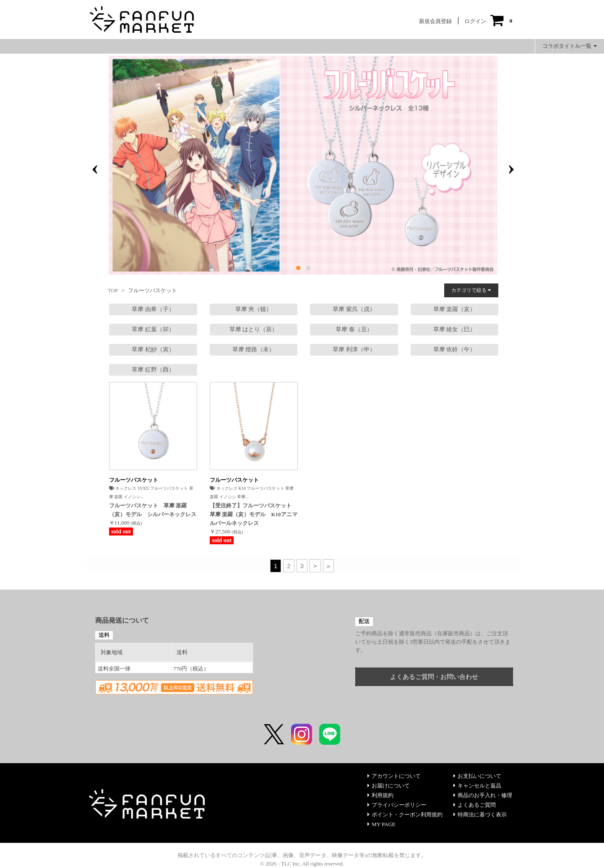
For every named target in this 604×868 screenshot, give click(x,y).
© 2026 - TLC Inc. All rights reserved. (302, 864)
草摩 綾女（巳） (455, 329)
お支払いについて (477, 776)
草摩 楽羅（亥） (455, 309)
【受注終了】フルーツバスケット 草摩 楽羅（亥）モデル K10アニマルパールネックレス (253, 514)
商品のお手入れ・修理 (483, 795)
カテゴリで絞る (471, 290)
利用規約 (380, 795)
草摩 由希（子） (153, 309)
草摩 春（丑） (354, 329)
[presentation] (95, 169)
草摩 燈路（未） (254, 350)
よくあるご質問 (475, 805)
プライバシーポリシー (397, 805)
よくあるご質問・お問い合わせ (434, 677)
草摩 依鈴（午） (455, 350)
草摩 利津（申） (354, 350)
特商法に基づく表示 (480, 815)
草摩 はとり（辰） (254, 329)
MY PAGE (381, 824)
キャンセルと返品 (477, 786)
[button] (298, 268)
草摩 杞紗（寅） (153, 350)
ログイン (475, 21)
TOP (113, 290)
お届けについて (389, 786)
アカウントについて (394, 776)
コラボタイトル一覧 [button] (570, 46)
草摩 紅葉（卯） (153, 329)
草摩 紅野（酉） (153, 370)
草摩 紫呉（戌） (354, 309)
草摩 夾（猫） (254, 309)
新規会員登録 (435, 21)
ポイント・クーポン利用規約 (405, 815)
